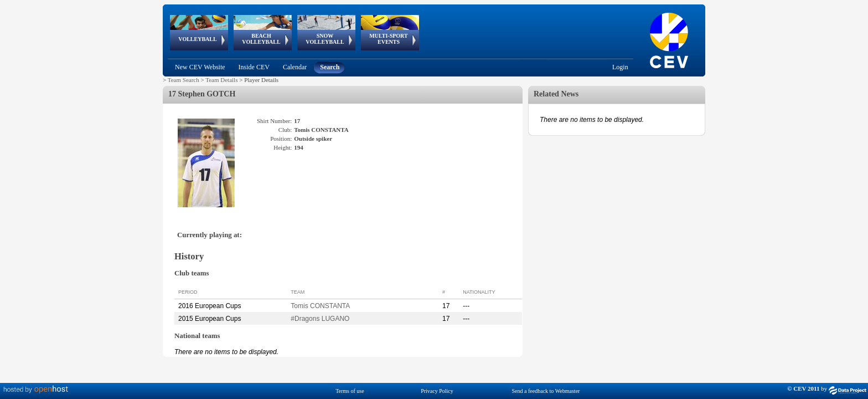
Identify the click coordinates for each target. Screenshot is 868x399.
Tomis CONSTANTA (320, 306)
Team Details (221, 80)
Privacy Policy (437, 391)
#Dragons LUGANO (320, 319)
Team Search (184, 80)
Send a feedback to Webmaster (546, 391)
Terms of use (350, 391)
